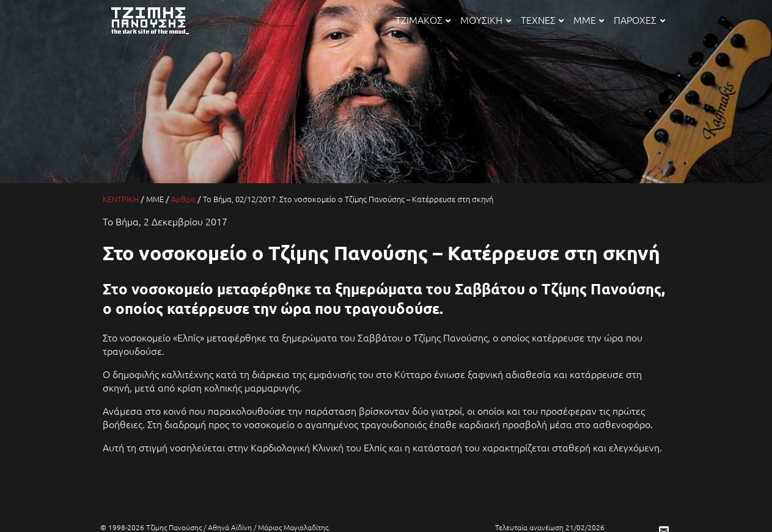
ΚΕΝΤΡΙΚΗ (121, 199)
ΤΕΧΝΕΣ (542, 20)
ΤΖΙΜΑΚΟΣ (423, 20)
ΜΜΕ (589, 20)
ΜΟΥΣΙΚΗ (485, 20)
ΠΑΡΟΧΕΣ (639, 20)
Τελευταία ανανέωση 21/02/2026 (550, 527)
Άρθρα (183, 199)
